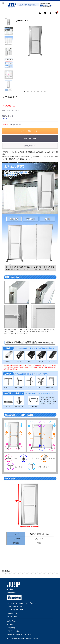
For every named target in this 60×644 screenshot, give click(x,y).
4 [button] (35, 92)
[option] (35, 38)
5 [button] (38, 92)
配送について (13, 616)
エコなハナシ (13, 613)
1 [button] (25, 92)
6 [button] (42, 92)
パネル (5, 119)
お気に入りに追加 (30, 138)
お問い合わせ (12, 621)
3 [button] (32, 92)
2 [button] (28, 92)
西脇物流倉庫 (11, 593)
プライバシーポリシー (15, 631)
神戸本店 (10, 589)
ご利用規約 (11, 628)
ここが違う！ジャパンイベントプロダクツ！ (23, 603)
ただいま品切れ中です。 (30, 131)
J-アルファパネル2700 (16, 610)
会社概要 (10, 624)
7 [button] (45, 92)
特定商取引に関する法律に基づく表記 (20, 634)
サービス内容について (16, 607)
